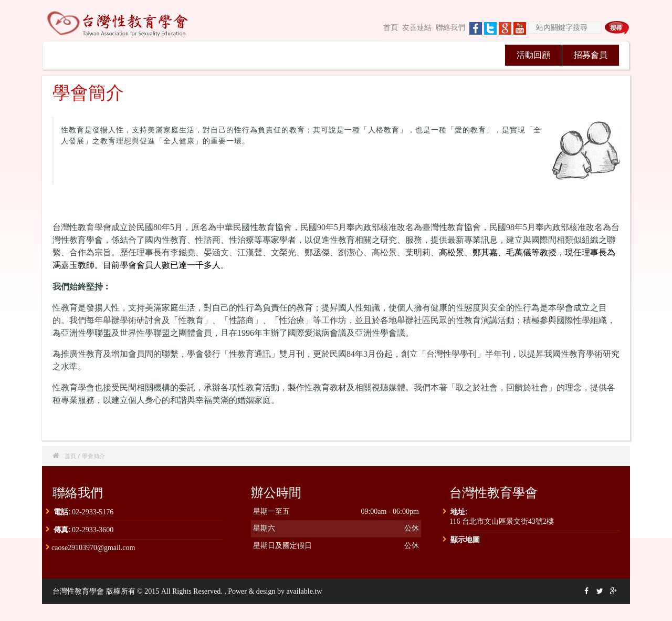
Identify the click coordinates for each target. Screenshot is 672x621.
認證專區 (418, 55)
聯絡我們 (450, 28)
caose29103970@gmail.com (93, 548)
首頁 (391, 28)
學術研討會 (247, 55)
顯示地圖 (465, 539)
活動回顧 (533, 55)
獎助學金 (476, 55)
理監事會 (189, 55)
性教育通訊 (304, 55)
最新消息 (132, 55)
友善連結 (417, 28)
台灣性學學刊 (361, 55)
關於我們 (75, 55)
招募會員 (591, 55)
